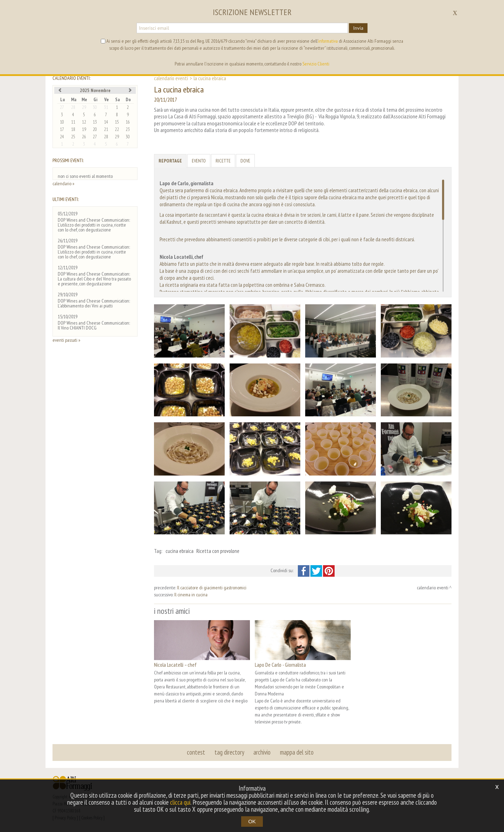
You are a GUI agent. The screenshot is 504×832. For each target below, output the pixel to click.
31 (106, 107)
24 (62, 137)
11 (73, 122)
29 (84, 107)
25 (73, 137)
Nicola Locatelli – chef (175, 665)
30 (95, 107)
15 (117, 122)
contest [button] (196, 752)
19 (84, 129)
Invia (358, 28)
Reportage (170, 161)
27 (62, 107)
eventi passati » (66, 340)
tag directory (229, 752)
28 (73, 107)
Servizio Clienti (316, 64)
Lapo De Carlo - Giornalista (280, 665)
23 (128, 129)
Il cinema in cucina (191, 595)
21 (106, 129)
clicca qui (180, 802)
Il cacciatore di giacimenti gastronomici (212, 588)
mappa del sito (296, 752)
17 (62, 129)
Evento (199, 161)
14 (106, 122)
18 (73, 129)
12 (84, 122)
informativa (328, 41)
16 (128, 122)
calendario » (63, 183)
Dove (245, 161)
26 (84, 137)
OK (252, 821)
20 (95, 129)
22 (117, 129)
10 (62, 122)
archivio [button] (262, 752)
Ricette (223, 161)
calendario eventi (171, 78)
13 (95, 122)
